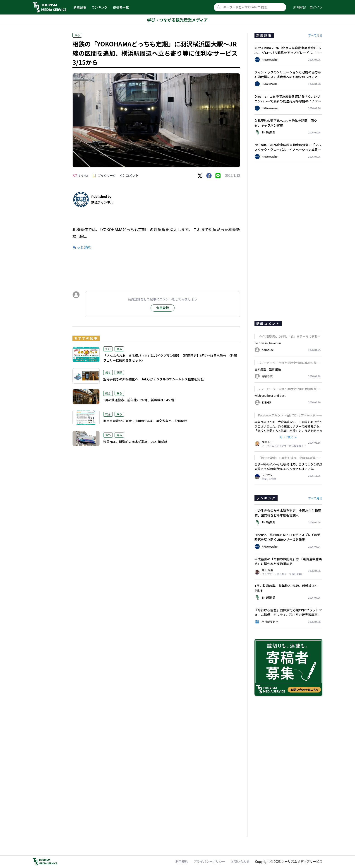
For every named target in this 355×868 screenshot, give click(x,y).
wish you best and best (270, 395)
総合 (108, 393)
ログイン (316, 7)
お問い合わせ (240, 861)
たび (108, 349)
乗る (77, 35)
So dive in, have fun (268, 343)
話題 (119, 372)
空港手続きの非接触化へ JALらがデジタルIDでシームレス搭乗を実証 (154, 379)
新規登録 (300, 7)
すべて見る (315, 35)
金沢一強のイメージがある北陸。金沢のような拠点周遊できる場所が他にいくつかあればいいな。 (288, 467)
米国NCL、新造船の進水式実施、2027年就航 (135, 442)
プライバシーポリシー (209, 861)
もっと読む (82, 247)
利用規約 (182, 861)
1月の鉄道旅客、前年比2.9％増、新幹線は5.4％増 (139, 400)
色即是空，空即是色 (268, 369)
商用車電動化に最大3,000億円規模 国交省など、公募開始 (145, 421)
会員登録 (163, 308)
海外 (108, 435)
